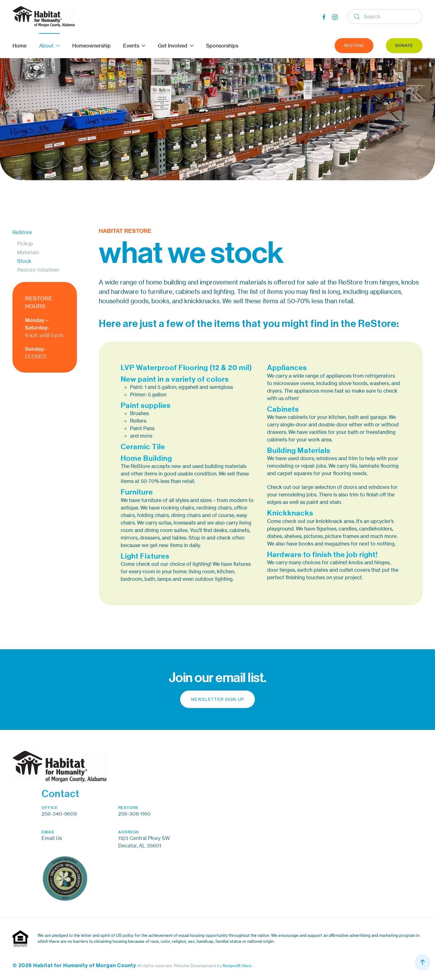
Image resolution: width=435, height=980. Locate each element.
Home (20, 46)
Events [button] (134, 46)
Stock (24, 261)
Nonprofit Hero (237, 962)
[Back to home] (44, 17)
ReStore (354, 45)
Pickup (25, 244)
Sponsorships (222, 46)
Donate (404, 45)
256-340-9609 (59, 814)
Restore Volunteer (38, 270)
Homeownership (91, 46)
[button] (422, 962)
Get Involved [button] (176, 46)
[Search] (385, 17)
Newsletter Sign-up (218, 699)
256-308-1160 (134, 814)
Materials (28, 252)
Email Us (52, 838)
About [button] (49, 46)
